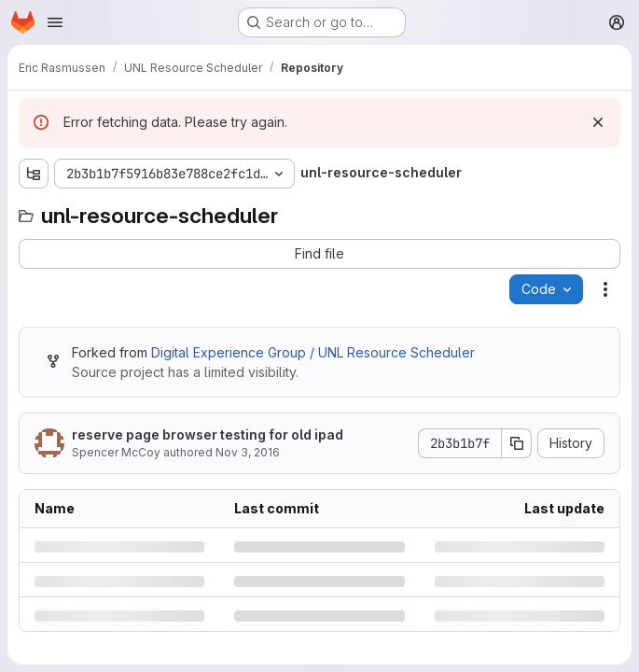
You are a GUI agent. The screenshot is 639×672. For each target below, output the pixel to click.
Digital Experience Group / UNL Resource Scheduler (313, 352)
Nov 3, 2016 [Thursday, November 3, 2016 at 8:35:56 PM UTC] (248, 452)
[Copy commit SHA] (517, 443)
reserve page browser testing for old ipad (208, 434)
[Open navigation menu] (55, 22)
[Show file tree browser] (34, 174)
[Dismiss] (598, 122)
